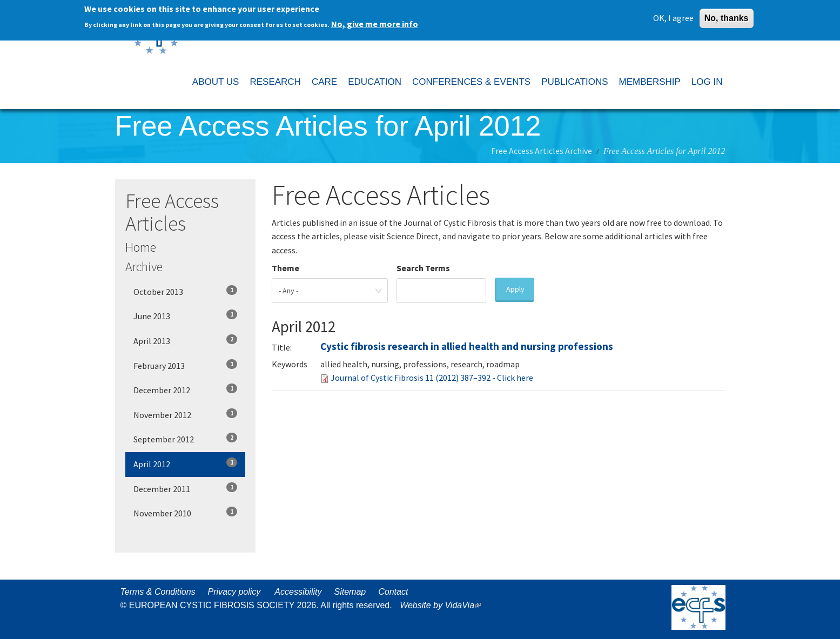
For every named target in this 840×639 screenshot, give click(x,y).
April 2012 (185, 463)
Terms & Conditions (158, 592)
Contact (393, 592)
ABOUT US (216, 82)
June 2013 (185, 315)
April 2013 (185, 340)
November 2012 (185, 414)
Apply (515, 289)
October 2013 (185, 291)
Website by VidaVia (443, 605)
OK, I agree (673, 16)
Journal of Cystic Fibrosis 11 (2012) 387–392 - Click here (432, 378)
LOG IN (707, 82)
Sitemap (350, 592)
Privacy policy (234, 592)
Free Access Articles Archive (542, 151)
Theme (285, 268)
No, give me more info (375, 22)
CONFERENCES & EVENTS (471, 82)
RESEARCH (275, 82)
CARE (324, 82)
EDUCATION (375, 82)
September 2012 (185, 439)
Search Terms (423, 268)
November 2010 (185, 513)
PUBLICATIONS (574, 82)
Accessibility (298, 592)
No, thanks (727, 16)
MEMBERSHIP (650, 82)
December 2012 (185, 389)
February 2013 (185, 365)
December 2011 (185, 488)
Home (141, 247)
